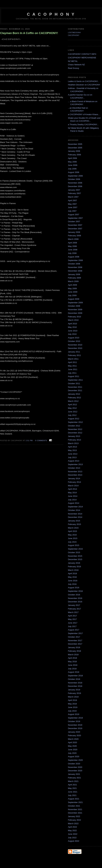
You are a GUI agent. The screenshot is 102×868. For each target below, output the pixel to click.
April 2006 (72, 158)
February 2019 (74, 693)
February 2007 (74, 193)
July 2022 (72, 838)
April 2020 (72, 742)
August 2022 (74, 841)
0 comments (41, 441)
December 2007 (75, 229)
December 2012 (75, 433)
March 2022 (73, 824)
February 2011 (74, 355)
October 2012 (74, 426)
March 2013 (73, 443)
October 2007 (74, 221)
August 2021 (74, 799)
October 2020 (74, 764)
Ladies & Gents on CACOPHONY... (84, 81)
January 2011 (74, 352)
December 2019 (75, 728)
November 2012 (75, 429)
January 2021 (74, 774)
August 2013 (74, 461)
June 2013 (73, 454)
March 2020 (73, 739)
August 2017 (74, 630)
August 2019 (74, 714)
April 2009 (72, 285)
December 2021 (75, 813)
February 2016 (74, 567)
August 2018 (74, 672)
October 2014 (74, 510)
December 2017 (75, 644)
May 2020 (72, 746)
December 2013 (75, 475)
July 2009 (72, 295)
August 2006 (74, 172)
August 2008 (74, 257)
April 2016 (72, 573)
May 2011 (72, 366)
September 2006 (75, 176)
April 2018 (72, 658)
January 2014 (74, 478)
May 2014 (72, 493)
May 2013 (72, 450)
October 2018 (74, 679)
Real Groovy (73, 68)
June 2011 (73, 369)
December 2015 (75, 559)
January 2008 (74, 232)
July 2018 (72, 669)
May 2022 (72, 830)
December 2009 (75, 313)
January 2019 (74, 690)
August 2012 (74, 419)
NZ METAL (73, 61)
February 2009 (74, 278)
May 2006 (72, 162)
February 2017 (74, 609)
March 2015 (73, 528)
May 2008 (72, 246)
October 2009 (74, 306)
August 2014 (74, 503)
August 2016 (74, 588)
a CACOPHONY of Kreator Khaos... (84, 114)
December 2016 (75, 602)
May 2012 (72, 408)
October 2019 (74, 721)
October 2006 (74, 179)
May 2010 (72, 327)
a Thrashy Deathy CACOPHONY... (83, 124)
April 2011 (72, 362)
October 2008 (74, 264)
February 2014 (74, 482)
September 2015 (75, 549)
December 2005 (75, 148)
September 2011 (75, 380)
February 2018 (74, 651)
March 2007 (73, 197)
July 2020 (72, 753)
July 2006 (72, 169)
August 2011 (74, 376)
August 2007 (74, 215)
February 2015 (74, 524)
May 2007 (72, 204)
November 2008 (75, 267)
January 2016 (74, 563)
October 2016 (74, 595)
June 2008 (73, 250)
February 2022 (74, 820)
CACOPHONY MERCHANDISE (82, 58)
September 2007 (75, 218)
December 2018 (75, 686)
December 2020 (75, 771)
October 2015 (74, 552)
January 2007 (74, 190)
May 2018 (72, 662)
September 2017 (75, 633)
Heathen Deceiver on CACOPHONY (84, 85)
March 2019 (73, 697)
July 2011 (72, 373)
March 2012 (73, 401)
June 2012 (73, 412)
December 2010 (75, 348)
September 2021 (75, 802)
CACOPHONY (74, 35)
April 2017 (72, 616)
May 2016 (72, 577)
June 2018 (73, 665)
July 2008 (72, 253)
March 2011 (73, 359)
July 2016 (72, 584)
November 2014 (75, 514)
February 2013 (74, 440)
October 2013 (74, 468)
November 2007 (75, 225)
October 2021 (74, 806)
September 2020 (75, 760)
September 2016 (75, 591)
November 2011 (75, 387)
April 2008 (72, 243)
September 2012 (75, 422)
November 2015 (75, 556)
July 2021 (72, 795)
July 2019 (72, 711)
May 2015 (72, 535)
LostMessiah (74, 33)
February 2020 (74, 735)
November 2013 (75, 472)
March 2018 (73, 655)
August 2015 (74, 545)
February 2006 (74, 155)
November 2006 (75, 183)
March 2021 (73, 781)
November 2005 (75, 144)
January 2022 (74, 816)
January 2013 (74, 436)
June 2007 (73, 207)
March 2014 (73, 486)
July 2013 (72, 457)
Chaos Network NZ (76, 65)
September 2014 (75, 507)
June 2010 (73, 331)
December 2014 (75, 517)
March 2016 (73, 570)
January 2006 (74, 151)
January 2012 (74, 394)
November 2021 (75, 809)
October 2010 (74, 341)
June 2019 (73, 707)
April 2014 (72, 489)
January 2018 (74, 647)
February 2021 (74, 778)
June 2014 (73, 496)
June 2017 (73, 623)
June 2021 (73, 792)
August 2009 (74, 299)
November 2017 (75, 640)
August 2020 (74, 757)
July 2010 (72, 334)
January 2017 (74, 605)
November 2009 (75, 310)
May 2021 (72, 788)
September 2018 (75, 676)
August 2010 (74, 338)
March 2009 (73, 281)
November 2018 (75, 683)
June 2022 (73, 834)
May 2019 (72, 704)
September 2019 (75, 718)
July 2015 (72, 542)
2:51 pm (29, 441)
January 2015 (74, 521)
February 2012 (74, 398)
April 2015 (72, 531)
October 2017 (74, 637)
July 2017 (72, 626)
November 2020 (75, 767)
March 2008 (73, 239)
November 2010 (75, 345)
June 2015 (73, 538)
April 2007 (72, 200)
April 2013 (72, 447)
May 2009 (72, 288)
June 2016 (73, 581)
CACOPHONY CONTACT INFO (82, 54)
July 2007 (72, 211)
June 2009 (73, 292)
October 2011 (74, 383)
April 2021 (72, 785)
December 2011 (75, 390)
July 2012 (72, 415)
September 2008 (75, 260)
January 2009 (74, 274)
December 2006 (75, 186)
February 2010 (74, 317)
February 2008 (74, 236)
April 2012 (72, 405)
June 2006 (73, 165)
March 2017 (73, 612)
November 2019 (75, 725)
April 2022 (72, 827)
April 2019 (72, 700)
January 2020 (74, 732)
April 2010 (72, 324)
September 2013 (75, 464)
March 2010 (73, 320)
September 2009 (75, 303)
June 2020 (73, 750)
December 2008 (75, 271)
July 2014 (72, 500)
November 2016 (75, 598)
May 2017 (72, 619)
